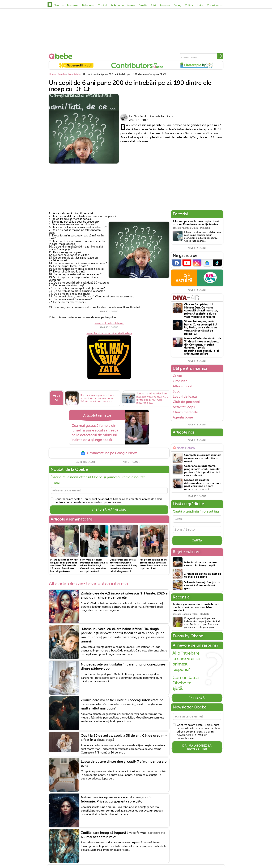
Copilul (102, 6)
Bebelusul (88, 6)
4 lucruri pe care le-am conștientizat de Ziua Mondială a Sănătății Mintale (196, 223)
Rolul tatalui (74, 74)
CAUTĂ (197, 541)
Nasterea (73, 6)
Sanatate (165, 6)
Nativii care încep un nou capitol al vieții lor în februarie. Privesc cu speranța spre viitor (117, 800)
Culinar (189, 6)
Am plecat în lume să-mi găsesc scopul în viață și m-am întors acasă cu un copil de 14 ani (153, 564)
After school (182, 386)
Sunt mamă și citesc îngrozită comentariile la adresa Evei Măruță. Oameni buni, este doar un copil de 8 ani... (94, 566)
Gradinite (180, 381)
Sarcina (59, 6)
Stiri (153, 6)
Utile (200, 6)
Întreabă (197, 699)
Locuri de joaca (185, 396)
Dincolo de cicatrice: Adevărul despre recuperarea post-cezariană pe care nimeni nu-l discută (203, 485)
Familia (143, 6)
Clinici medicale (185, 412)
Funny (177, 6)
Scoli (177, 391)
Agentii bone (183, 417)
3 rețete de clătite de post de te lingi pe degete (203, 576)
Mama (131, 6)
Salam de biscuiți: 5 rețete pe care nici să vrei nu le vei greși (203, 586)
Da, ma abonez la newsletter (197, 748)
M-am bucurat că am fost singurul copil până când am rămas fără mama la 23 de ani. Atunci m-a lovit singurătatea (64, 566)
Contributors (215, 6)
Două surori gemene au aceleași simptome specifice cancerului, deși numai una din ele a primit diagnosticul (124, 566)
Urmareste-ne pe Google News (109, 453)
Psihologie (117, 6)
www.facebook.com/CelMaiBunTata (109, 333)
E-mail (56, 483)
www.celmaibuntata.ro (109, 323)
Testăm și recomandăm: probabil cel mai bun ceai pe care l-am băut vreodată (196, 608)
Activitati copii (184, 407)
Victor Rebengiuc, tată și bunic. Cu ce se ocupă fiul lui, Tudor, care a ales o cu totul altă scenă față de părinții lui (201, 328)
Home (52, 74)
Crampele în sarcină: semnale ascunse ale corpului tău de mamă (203, 458)
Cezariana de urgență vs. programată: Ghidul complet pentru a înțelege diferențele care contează (203, 471)
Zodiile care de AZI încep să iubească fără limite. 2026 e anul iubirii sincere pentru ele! (124, 596)
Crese (177, 376)
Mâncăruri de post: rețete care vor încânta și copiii (200, 565)
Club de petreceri (186, 402)
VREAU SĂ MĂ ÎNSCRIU (109, 510)
